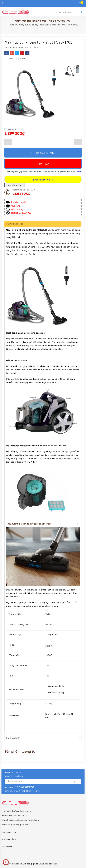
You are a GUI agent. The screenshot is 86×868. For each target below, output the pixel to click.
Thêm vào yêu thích (16, 57)
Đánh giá (12, 129)
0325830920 (22, 194)
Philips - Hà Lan (17, 47)
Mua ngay (43, 164)
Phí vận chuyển (19, 202)
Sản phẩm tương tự (20, 752)
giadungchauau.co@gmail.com (24, 820)
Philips (48, 614)
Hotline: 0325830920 (21, 213)
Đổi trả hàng (17, 209)
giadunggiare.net (20, 824)
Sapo (55, 863)
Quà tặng (16, 206)
